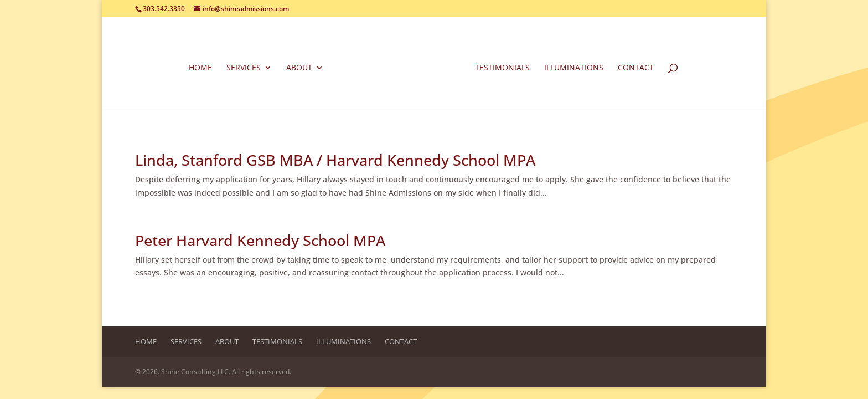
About (299, 68)
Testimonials (502, 68)
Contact (636, 68)
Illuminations (574, 68)
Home (200, 68)
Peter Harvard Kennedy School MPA (260, 240)
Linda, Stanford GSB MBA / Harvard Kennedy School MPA (335, 160)
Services (244, 68)
